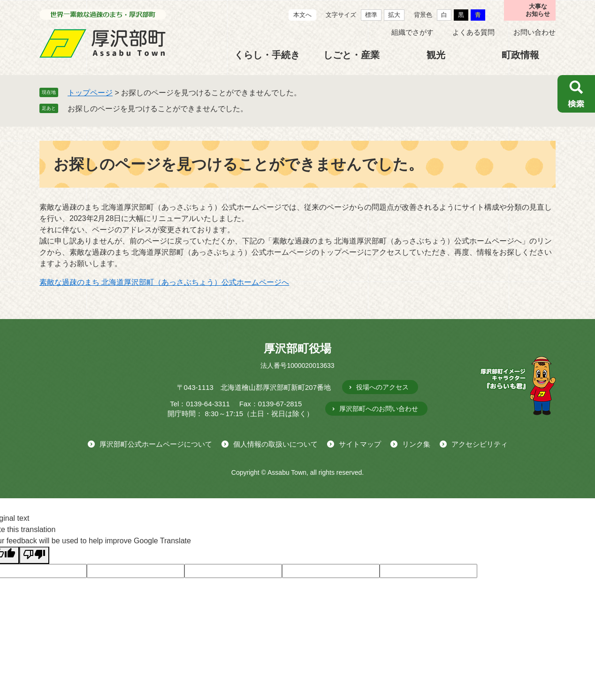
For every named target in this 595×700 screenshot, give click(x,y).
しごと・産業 (351, 55)
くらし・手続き (267, 55)
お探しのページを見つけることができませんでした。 (158, 109)
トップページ (90, 93)
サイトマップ (360, 444)
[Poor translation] (34, 555)
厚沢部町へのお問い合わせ (379, 409)
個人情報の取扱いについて (275, 444)
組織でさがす (412, 32)
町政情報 (520, 55)
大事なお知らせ (538, 10)
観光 (436, 55)
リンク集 (416, 444)
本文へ (302, 15)
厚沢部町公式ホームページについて (156, 444)
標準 (371, 15)
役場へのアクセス (382, 387)
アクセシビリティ (480, 444)
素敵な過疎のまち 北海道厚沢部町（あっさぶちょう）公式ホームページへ (164, 282)
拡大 (394, 15)
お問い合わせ (534, 32)
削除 (254, 108)
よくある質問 (473, 32)
